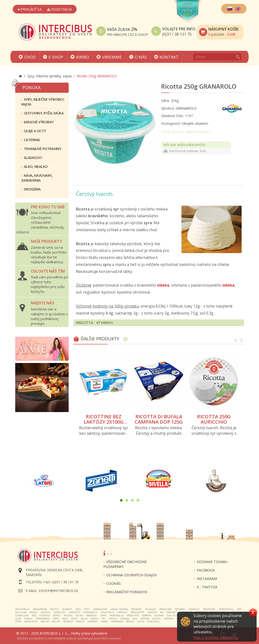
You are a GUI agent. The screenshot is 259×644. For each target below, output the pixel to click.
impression (117, 621)
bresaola (91, 615)
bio (162, 612)
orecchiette (137, 612)
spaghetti (172, 612)
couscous (45, 615)
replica (130, 621)
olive (18, 619)
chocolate (153, 621)
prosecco (68, 621)
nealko (45, 621)
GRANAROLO (186, 108)
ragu (65, 619)
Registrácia (60, 9)
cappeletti (74, 612)
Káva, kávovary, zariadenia (37, 178)
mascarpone (40, 609)
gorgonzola (226, 609)
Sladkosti (32, 158)
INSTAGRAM (207, 579)
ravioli (34, 612)
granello (194, 609)
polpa (74, 619)
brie (239, 609)
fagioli (113, 619)
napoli (57, 615)
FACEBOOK (206, 570)
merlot (80, 621)
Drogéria (31, 189)
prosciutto (133, 615)
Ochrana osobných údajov (132, 575)
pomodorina (43, 619)
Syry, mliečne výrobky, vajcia (43, 102)
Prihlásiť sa (30, 9)
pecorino (136, 609)
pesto (56, 619)
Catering (31, 140)
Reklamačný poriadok (127, 592)
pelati (84, 619)
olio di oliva (174, 615)
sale (135, 619)
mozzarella (22, 609)
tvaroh (106, 323)
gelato (156, 619)
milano (68, 615)
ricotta (86, 323)
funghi (28, 619)
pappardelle (90, 612)
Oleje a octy (33, 131)
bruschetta (31, 621)
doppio (95, 619)
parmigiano (100, 609)
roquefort (209, 609)
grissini (145, 619)
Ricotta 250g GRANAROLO (199, 86)
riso (34, 615)
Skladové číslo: (173, 116)
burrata (67, 609)
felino (79, 615)
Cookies (113, 583)
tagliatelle (107, 612)
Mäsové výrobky (37, 122)
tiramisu (169, 619)
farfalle (122, 612)
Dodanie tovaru (212, 562)
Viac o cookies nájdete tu (216, 637)
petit (87, 609)
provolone (165, 609)
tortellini (59, 612)
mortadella (117, 615)
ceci (104, 619)
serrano (147, 615)
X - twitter (207, 587)
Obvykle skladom (195, 123)
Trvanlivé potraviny (41, 149)
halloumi (21, 612)
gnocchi (46, 612)
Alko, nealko (34, 166)
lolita (141, 621)
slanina (159, 615)
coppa (103, 615)
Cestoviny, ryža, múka (42, 113)
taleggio (150, 609)
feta (78, 609)
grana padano (119, 609)
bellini (56, 621)
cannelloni (22, 615)
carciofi (125, 619)
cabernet (93, 621)
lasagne (152, 612)
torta (18, 621)
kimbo (104, 621)
